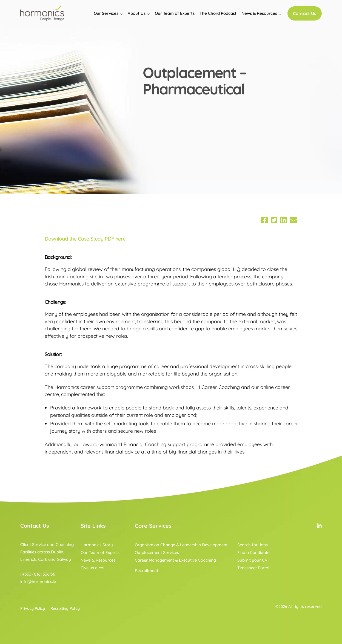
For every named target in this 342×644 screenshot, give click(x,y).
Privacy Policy (33, 608)
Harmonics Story (97, 545)
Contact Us (305, 13)
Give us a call (93, 568)
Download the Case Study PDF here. (86, 239)
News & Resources (259, 13)
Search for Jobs (253, 545)
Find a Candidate (253, 552)
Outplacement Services (157, 552)
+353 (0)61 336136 (39, 574)
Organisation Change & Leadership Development (181, 545)
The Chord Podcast (218, 13)
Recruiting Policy (65, 608)
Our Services (106, 13)
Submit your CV (252, 560)
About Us (137, 13)
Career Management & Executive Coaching (175, 560)
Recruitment (146, 571)
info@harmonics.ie (38, 581)
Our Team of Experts (175, 13)
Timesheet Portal (253, 568)
